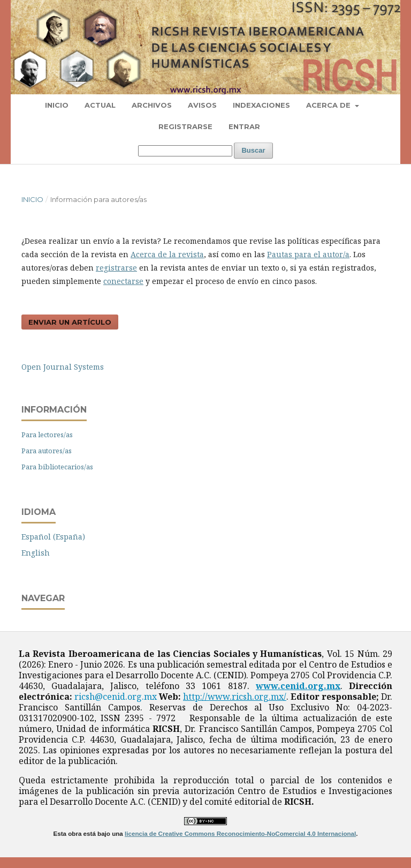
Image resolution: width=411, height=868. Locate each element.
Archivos (152, 105)
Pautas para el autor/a (308, 254)
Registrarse (185, 126)
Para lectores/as (47, 435)
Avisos (202, 105)
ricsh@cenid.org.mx (116, 697)
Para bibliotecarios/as (57, 467)
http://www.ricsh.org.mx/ (235, 697)
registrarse (116, 268)
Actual (100, 105)
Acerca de (329, 105)
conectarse (123, 281)
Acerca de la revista (167, 254)
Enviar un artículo (70, 322)
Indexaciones (261, 105)
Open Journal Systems (63, 367)
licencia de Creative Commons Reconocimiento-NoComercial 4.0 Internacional (240, 833)
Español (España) (53, 537)
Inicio (57, 105)
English (36, 553)
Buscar (253, 150)
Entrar (244, 126)
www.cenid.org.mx (298, 686)
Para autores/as (47, 451)
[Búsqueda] (185, 151)
